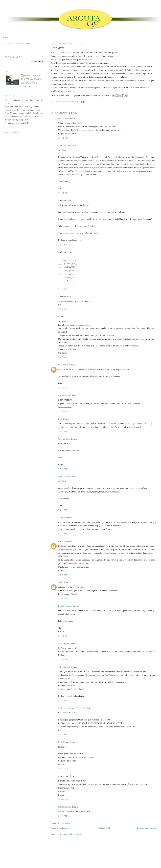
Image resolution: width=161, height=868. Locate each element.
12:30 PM (63, 388)
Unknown (62, 541)
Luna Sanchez (64, 365)
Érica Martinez (65, 395)
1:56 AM (63, 245)
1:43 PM (63, 816)
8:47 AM (63, 357)
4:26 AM (63, 309)
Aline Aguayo (64, 667)
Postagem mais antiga (147, 828)
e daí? (61, 582)
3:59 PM (63, 469)
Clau (60, 419)
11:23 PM (63, 659)
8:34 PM (63, 598)
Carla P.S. (62, 518)
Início (6, 37)
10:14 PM (63, 636)
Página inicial (104, 828)
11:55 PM (63, 193)
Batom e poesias (65, 606)
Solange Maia (64, 439)
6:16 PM (63, 534)
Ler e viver (57, 48)
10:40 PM (63, 769)
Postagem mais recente (61, 828)
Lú (59, 317)
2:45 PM (63, 431)
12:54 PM (63, 411)
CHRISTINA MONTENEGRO (72, 708)
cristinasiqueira (65, 145)
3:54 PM (63, 700)
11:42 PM (63, 138)
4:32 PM (63, 735)
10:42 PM (63, 799)
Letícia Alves (64, 118)
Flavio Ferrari (32, 76)
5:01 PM (63, 510)
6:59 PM (63, 575)
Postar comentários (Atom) (70, 834)
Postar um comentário (60, 823)
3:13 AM (63, 289)
